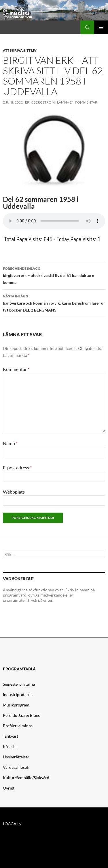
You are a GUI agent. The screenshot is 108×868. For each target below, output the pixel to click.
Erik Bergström (40, 102)
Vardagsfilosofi (16, 767)
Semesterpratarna (19, 684)
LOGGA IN (12, 824)
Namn (10, 443)
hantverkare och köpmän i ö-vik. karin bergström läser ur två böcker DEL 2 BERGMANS (54, 303)
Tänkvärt (11, 736)
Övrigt (9, 788)
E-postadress (17, 467)
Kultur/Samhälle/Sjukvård (26, 778)
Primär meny (101, 27)
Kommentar (16, 369)
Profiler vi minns (18, 726)
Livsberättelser (16, 757)
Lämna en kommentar (77, 102)
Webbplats (14, 492)
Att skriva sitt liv (20, 50)
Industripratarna (18, 694)
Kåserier (11, 746)
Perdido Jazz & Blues (21, 715)
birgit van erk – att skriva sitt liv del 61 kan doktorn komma (54, 275)
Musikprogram (16, 705)
